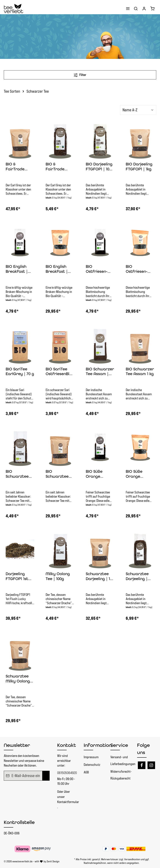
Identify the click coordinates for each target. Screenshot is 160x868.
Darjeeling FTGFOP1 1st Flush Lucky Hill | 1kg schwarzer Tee (20, 577)
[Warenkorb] (152, 9)
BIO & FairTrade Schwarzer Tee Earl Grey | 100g (60, 167)
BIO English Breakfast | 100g (17, 269)
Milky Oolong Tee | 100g (58, 576)
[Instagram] (151, 765)
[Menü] (128, 9)
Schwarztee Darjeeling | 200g (137, 577)
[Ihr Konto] (144, 9)
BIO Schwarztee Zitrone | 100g (19, 474)
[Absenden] (46, 776)
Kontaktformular (68, 802)
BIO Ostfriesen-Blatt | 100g (97, 269)
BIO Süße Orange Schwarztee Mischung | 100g (97, 474)
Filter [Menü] (80, 74)
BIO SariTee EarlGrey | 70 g (20, 372)
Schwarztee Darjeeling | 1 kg (98, 577)
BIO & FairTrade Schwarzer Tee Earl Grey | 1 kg (20, 167)
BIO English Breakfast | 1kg (57, 269)
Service (119, 745)
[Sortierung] (138, 110)
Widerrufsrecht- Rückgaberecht (121, 775)
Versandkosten (132, 859)
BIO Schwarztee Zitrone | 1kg (57, 474)
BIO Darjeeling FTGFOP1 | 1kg (139, 167)
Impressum (91, 757)
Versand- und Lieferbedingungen (123, 760)
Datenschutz (92, 765)
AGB (86, 772)
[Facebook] (142, 765)
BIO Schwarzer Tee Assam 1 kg (140, 372)
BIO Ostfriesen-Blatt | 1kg (137, 269)
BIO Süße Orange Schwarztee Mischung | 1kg (139, 474)
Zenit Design (53, 861)
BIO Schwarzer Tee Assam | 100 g (100, 372)
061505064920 (67, 773)
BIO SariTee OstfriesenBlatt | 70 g (60, 372)
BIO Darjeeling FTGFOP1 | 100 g (99, 167)
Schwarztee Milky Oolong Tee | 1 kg (18, 679)
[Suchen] (136, 9)
